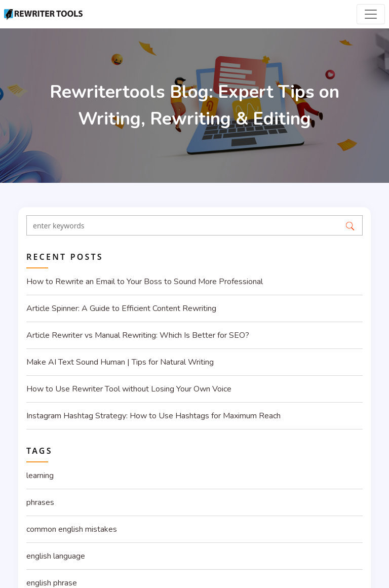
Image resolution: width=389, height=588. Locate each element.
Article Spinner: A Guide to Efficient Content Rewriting (121, 308)
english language (56, 556)
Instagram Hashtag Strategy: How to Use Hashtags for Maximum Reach (153, 416)
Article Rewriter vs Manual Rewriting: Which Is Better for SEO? (138, 335)
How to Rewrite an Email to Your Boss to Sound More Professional (145, 282)
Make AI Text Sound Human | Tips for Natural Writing (120, 362)
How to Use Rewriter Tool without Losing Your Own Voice (129, 389)
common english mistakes (72, 529)
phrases (40, 502)
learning (40, 476)
